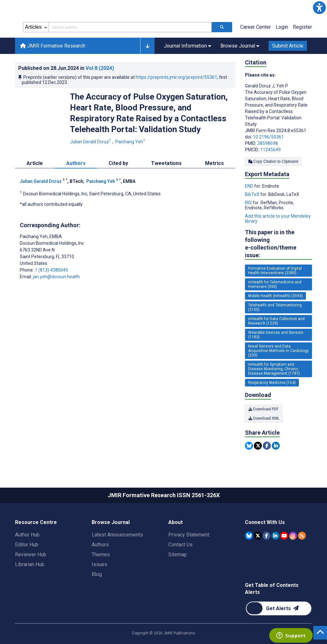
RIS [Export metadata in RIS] (249, 203)
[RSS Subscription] (302, 536)
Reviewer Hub (31, 554)
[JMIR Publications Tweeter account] (258, 536)
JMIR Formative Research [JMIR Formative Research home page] (53, 46)
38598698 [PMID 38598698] (268, 143)
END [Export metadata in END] (250, 186)
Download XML (264, 418)
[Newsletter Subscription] (279, 608)
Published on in (66, 68)
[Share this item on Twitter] (258, 446)
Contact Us (180, 545)
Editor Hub (27, 545)
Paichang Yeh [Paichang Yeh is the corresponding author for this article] (41, 236)
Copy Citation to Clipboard (273, 161)
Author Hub (27, 535)
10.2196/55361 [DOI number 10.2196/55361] (268, 137)
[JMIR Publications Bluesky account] (249, 536)
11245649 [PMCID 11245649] (270, 150)
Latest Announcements (117, 535)
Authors (100, 545)
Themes (101, 554)
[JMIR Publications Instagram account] (293, 536)
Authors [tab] (76, 163)
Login (282, 27)
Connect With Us (265, 522)
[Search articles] (222, 27)
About (175, 522)
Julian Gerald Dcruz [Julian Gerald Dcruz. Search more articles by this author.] (91, 142)
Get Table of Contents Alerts (272, 589)
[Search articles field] (130, 27)
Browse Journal (111, 522)
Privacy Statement (189, 535)
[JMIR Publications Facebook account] (266, 536)
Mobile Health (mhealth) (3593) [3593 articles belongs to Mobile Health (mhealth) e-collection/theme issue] (275, 296)
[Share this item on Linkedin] (276, 446)
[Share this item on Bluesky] (249, 446)
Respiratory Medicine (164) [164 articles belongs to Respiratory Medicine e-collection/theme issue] (272, 383)
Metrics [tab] (214, 163)
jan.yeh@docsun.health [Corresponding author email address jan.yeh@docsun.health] (56, 277)
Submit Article (288, 46)
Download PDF (263, 409)
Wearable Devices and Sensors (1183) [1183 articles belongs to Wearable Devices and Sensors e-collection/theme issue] (276, 335)
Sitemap (178, 554)
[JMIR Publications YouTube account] (284, 536)
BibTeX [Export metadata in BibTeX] (253, 194)
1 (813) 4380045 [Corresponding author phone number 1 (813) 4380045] (51, 270)
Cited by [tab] (118, 163)
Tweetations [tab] (166, 163)
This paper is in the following (278, 244)
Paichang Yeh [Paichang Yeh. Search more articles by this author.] (131, 142)
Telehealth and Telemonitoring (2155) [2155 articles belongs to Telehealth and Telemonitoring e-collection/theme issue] (275, 307)
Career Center (255, 27)
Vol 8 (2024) (100, 68)
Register (302, 27)
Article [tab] (35, 163)
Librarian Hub (30, 564)
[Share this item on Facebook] (267, 446)
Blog (97, 574)
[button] (319, 8)
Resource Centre (36, 522)
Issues (99, 564)
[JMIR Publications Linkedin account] (275, 536)
